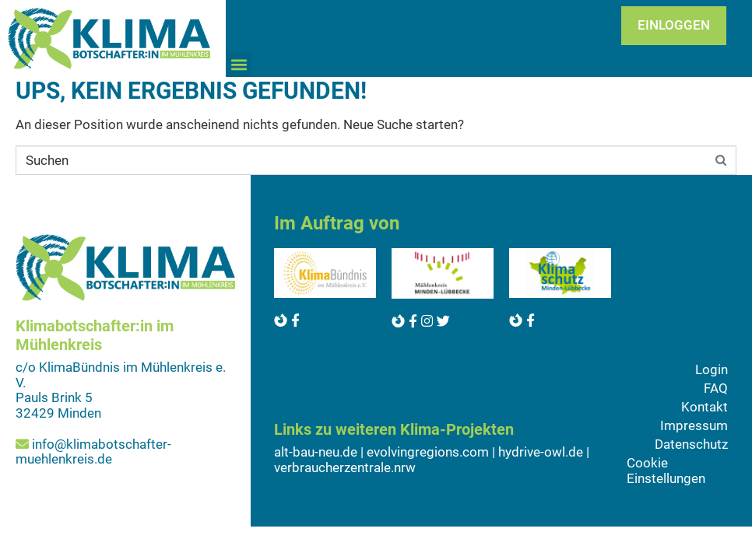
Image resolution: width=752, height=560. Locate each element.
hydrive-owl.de (541, 452)
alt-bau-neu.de (316, 452)
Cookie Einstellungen (666, 471)
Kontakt (705, 407)
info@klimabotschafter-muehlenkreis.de (93, 452)
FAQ (716, 388)
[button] (239, 64)
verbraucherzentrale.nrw (345, 467)
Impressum (694, 425)
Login (712, 369)
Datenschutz (691, 444)
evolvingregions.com (428, 452)
